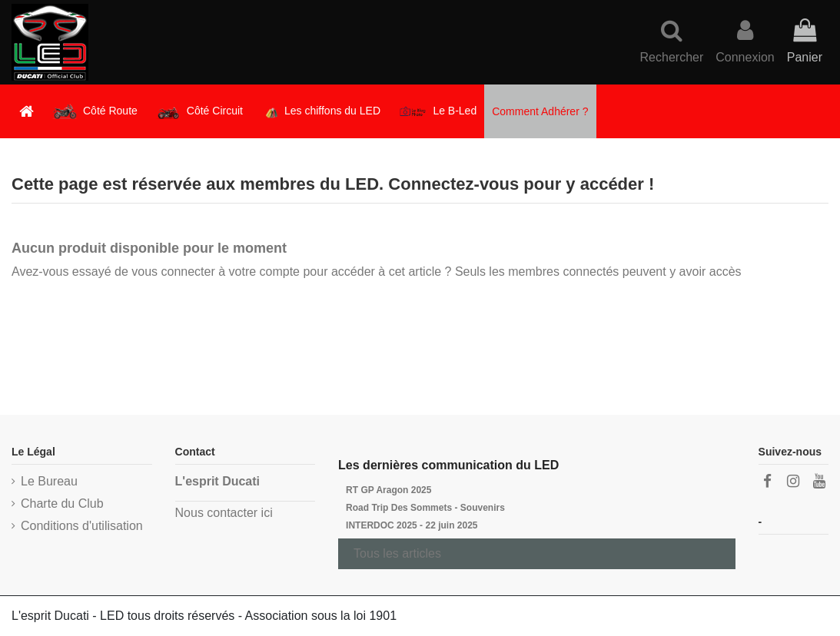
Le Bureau (49, 481)
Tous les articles (397, 553)
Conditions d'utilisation (82, 526)
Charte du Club (62, 503)
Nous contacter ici (224, 513)
